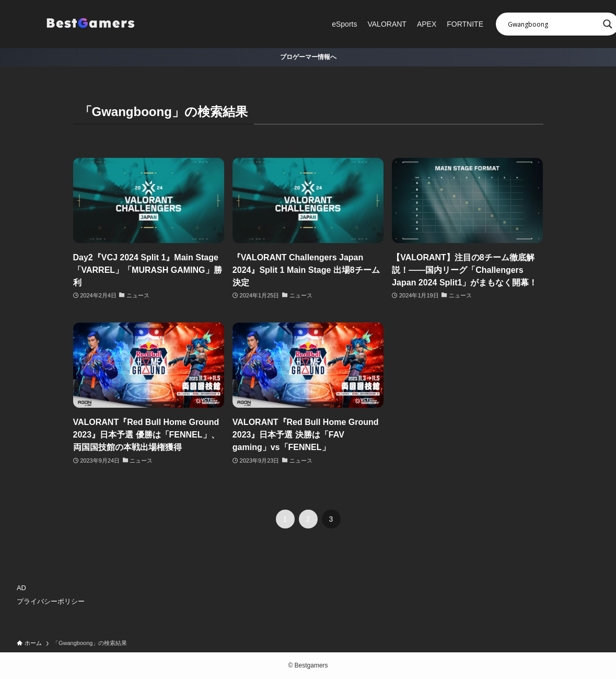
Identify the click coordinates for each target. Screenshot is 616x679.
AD (21, 588)
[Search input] (553, 24)
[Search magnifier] (608, 24)
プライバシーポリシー (51, 601)
